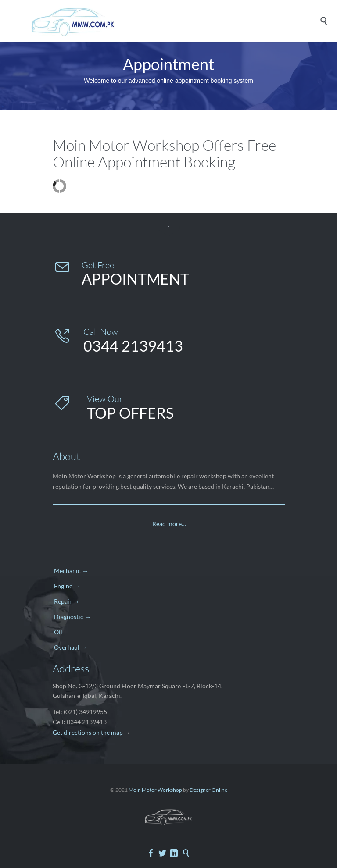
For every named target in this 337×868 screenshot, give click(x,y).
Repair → (67, 601)
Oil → (62, 632)
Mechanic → (71, 571)
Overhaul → (70, 647)
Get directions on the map (88, 732)
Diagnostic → (72, 617)
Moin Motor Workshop (155, 790)
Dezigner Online (208, 790)
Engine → (67, 586)
